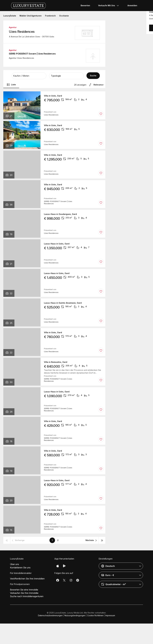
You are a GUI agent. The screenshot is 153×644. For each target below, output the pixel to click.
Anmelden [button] (132, 5)
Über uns (14, 564)
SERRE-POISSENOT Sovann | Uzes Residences (32, 54)
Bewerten (85, 5)
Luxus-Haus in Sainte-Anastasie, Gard (63, 303)
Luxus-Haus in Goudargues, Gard (60, 214)
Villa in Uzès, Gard (53, 96)
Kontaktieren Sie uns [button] (20, 568)
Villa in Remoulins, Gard (56, 362)
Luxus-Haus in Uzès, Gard (57, 244)
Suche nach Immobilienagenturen (27, 596)
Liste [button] (11, 85)
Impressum (110, 615)
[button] (29, 76)
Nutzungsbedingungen (75, 615)
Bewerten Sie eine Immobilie (24, 590)
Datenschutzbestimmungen (50, 615)
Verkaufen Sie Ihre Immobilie (24, 593)
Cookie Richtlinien (95, 615)
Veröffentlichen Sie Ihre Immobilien (27, 579)
